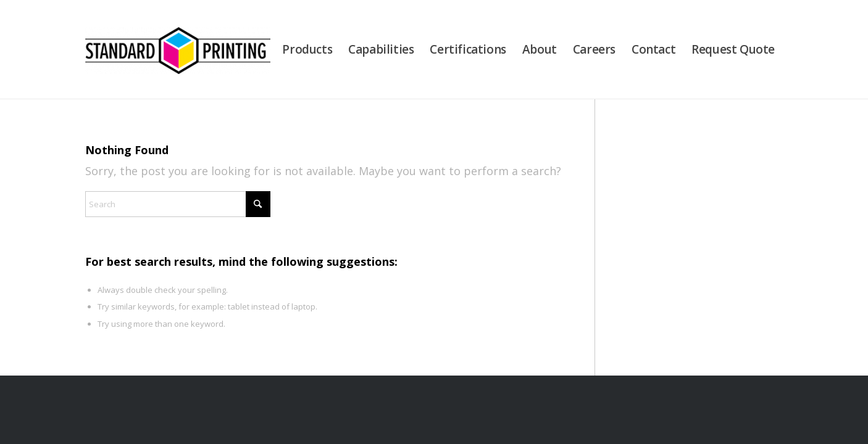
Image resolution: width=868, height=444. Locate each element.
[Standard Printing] (178, 49)
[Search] (178, 204)
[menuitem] (307, 49)
